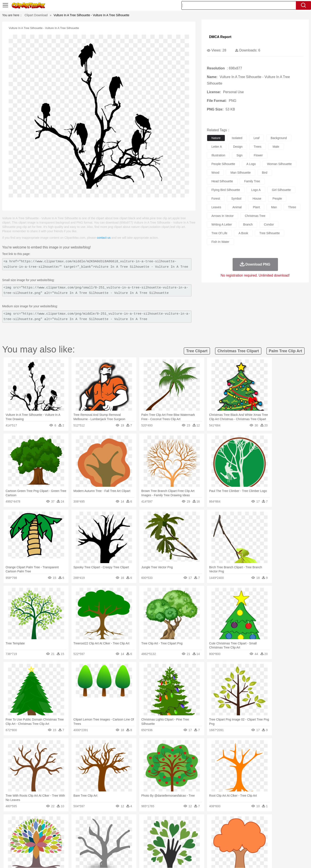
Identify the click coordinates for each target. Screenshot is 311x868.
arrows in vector (223, 216)
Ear (122, 835)
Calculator (230, 841)
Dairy (56, 848)
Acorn (45, 822)
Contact (245, 859)
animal (237, 207)
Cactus (79, 822)
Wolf (259, 828)
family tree (252, 181)
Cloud (216, 822)
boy (175, 835)
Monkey (199, 828)
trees (258, 147)
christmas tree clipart (238, 351)
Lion (189, 828)
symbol (236, 199)
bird (265, 173)
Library (172, 841)
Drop (225, 822)
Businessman (99, 835)
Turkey (249, 828)
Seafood (134, 848)
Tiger (240, 828)
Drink (78, 848)
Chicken (89, 828)
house (257, 199)
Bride (63, 835)
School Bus (134, 841)
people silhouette (223, 164)
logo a (256, 190)
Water (197, 822)
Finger (213, 835)
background (279, 138)
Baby (54, 835)
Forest (235, 822)
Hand (223, 835)
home (151, 835)
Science (183, 841)
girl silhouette (281, 190)
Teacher (59, 841)
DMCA (258, 859)
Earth (99, 822)
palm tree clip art (286, 351)
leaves (216, 207)
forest (216, 199)
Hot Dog (226, 848)
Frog (155, 828)
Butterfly (70, 828)
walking (140, 835)
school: (34, 841)
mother (84, 835)
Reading (96, 841)
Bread (202, 848)
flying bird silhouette (226, 190)
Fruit (101, 848)
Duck (116, 828)
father (184, 835)
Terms (214, 859)
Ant (44, 828)
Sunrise (173, 822)
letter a (217, 147)
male (276, 147)
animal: (34, 828)
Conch (90, 822)
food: (32, 847)
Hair (160, 835)
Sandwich (121, 848)
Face (204, 835)
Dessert (67, 848)
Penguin (229, 828)
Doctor (113, 835)
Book (69, 841)
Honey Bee (167, 828)
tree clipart (197, 351)
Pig (219, 828)
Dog (108, 828)
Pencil (107, 841)
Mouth (194, 835)
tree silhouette (270, 233)
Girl (168, 835)
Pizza (182, 848)
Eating (192, 848)
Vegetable (148, 848)
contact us (104, 238)
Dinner (172, 848)
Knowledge (158, 841)
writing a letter (222, 224)
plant (256, 207)
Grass (139, 822)
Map (147, 841)
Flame (117, 822)
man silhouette (240, 173)
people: (34, 834)
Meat (109, 848)
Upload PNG (274, 859)
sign (240, 155)
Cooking (213, 848)
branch (248, 224)
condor (269, 224)
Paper (194, 841)
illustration (218, 155)
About (202, 859)
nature (216, 138)
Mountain (186, 822)
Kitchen (161, 848)
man (274, 207)
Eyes (130, 835)
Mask (45, 835)
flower (258, 155)
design (238, 147)
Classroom (81, 841)
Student (47, 841)
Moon (162, 822)
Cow (100, 828)
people (277, 199)
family (73, 835)
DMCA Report (220, 37)
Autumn (56, 822)
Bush (207, 822)
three (292, 207)
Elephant (137, 828)
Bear (52, 828)
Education (119, 841)
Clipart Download (36, 15)
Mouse (211, 828)
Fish (147, 828)
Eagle (125, 828)
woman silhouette (279, 164)
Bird (60, 828)
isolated (237, 138)
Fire (108, 822)
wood (215, 173)
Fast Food (89, 848)
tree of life (219, 233)
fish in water (220, 242)
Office (204, 841)
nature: (33, 822)
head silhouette (222, 181)
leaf (256, 138)
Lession (243, 841)
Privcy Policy (229, 859)
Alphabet (216, 841)
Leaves (67, 822)
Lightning (151, 822)
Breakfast (45, 848)
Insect (180, 828)
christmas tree (255, 216)
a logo (251, 164)
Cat (80, 828)
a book (243, 233)
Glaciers (128, 822)
